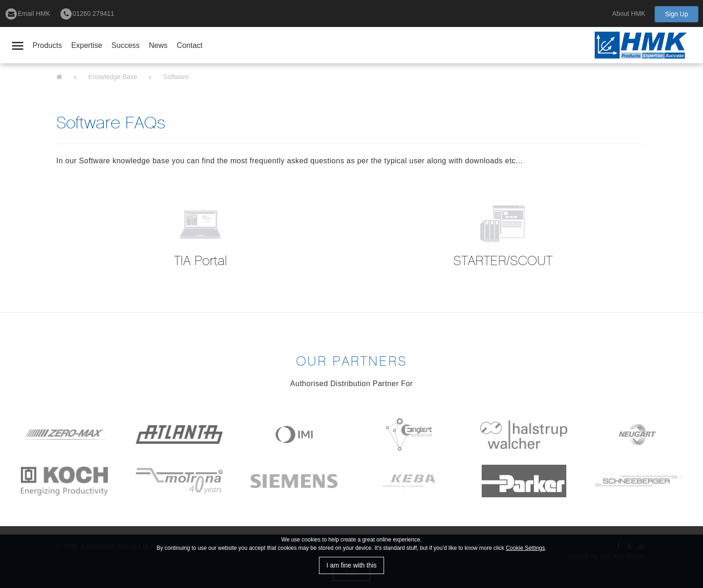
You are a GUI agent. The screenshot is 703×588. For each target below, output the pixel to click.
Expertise (87, 45)
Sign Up (676, 14)
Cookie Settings (525, 548)
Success (126, 45)
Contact (189, 45)
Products (47, 45)
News (158, 45)
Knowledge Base (113, 77)
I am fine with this (351, 565)
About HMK (629, 13)
